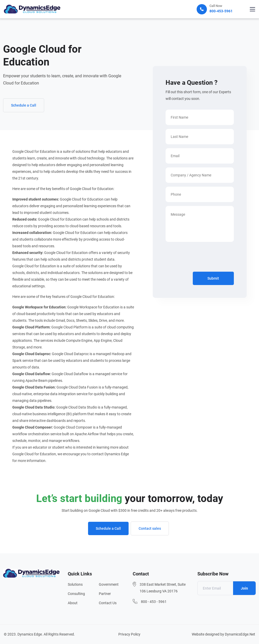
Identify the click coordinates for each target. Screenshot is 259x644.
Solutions (75, 584)
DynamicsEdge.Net (240, 634)
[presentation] (205, 258)
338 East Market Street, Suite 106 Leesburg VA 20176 (163, 588)
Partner (105, 594)
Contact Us (108, 603)
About (73, 603)
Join (244, 588)
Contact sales (150, 528)
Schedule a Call (24, 105)
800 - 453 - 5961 (154, 602)
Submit (213, 278)
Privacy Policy (129, 634)
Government (109, 584)
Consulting (76, 594)
